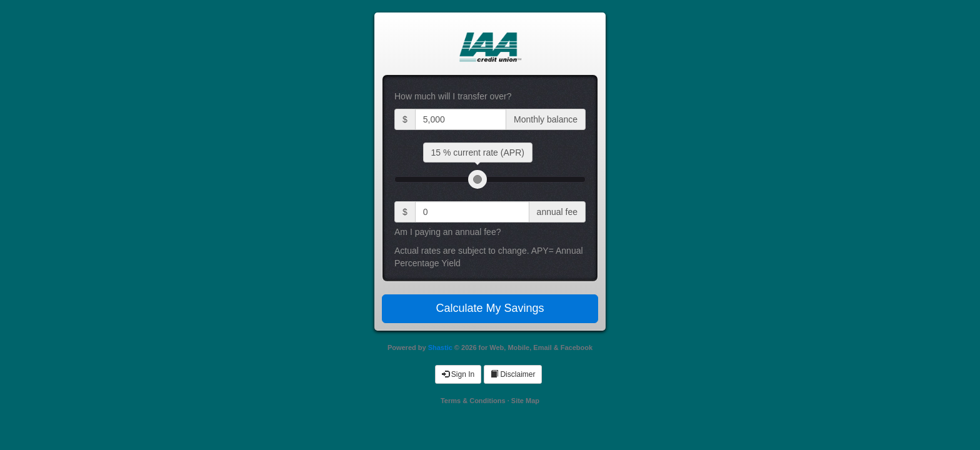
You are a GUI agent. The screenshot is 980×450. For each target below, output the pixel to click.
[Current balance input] (461, 119)
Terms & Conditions (473, 401)
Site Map (525, 401)
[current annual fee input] (472, 212)
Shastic (440, 347)
